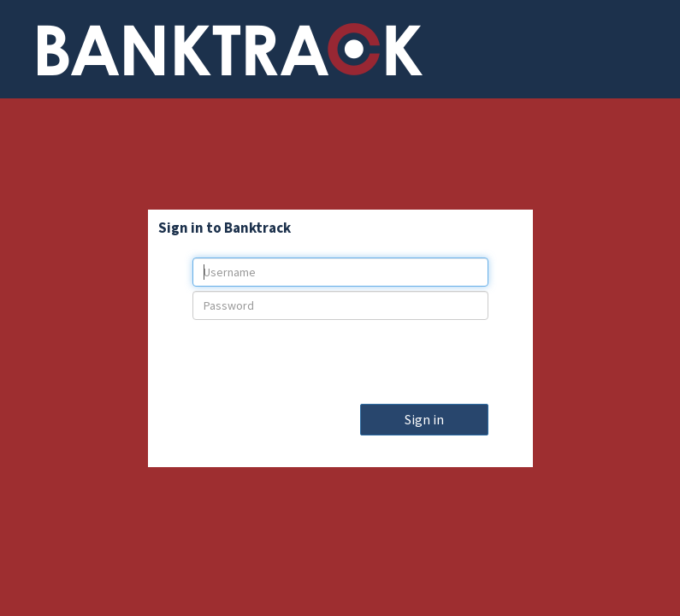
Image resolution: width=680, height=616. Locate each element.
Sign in (424, 419)
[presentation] (340, 358)
